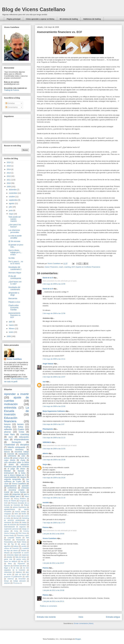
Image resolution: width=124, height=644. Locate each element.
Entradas (10, 103)
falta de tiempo (21, 557)
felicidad (7, 471)
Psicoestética (9, 542)
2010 (9, 183)
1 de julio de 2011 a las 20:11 (53, 601)
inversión (11, 454)
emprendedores (21, 439)
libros (24, 566)
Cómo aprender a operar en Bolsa (40, 19)
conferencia (12, 488)
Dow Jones (22, 533)
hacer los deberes (11, 561)
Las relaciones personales (14, 231)
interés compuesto (16, 447)
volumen (7, 583)
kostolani (16, 566)
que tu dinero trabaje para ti (16, 495)
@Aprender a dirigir (14, 294)
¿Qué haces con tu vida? (15, 283)
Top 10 (14, 544)
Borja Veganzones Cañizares (54, 411)
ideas (10, 564)
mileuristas (8, 572)
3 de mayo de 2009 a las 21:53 (54, 449)
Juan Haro (9, 434)
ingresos (7, 566)
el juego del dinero (16, 469)
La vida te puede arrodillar (15, 237)
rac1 (11, 437)
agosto (12, 203)
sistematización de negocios (15, 527)
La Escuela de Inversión (16, 411)
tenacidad (22, 579)
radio (27, 577)
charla (23, 460)
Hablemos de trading (92, 19)
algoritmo (7, 546)
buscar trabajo (21, 512)
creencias (25, 488)
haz (22, 561)
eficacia (7, 553)
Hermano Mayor (15, 273)
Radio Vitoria (22, 542)
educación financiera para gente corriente (16, 466)
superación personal (11, 529)
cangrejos (8, 514)
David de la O (48, 278)
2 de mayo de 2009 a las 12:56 (54, 313)
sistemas (11, 579)
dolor (16, 514)
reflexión (8, 429)
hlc (28, 561)
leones (20, 424)
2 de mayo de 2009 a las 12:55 (54, 284)
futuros (7, 424)
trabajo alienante (19, 581)
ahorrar (7, 432)
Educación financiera (11, 420)
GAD (6, 503)
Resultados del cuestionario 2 (15, 268)
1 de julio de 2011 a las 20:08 (53, 590)
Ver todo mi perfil (11, 382)
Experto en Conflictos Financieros (88, 267)
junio (11, 210)
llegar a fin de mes (12, 568)
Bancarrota (13, 298)
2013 (9, 173)
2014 (9, 169)
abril (11, 322)
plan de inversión (10, 525)
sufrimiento (12, 456)
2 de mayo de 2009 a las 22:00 (54, 406)
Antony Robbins (20, 499)
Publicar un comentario (49, 606)
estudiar (9, 557)
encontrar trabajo (22, 452)
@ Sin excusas (14, 241)
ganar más (8, 559)
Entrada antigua (113, 617)
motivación (11, 404)
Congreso (23, 501)
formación (16, 442)
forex (6, 516)
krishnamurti (9, 473)
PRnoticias (16, 583)
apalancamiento (10, 486)
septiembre (13, 200)
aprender (25, 486)
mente (17, 522)
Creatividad (9, 445)
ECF (73, 267)
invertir (7, 492)
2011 (9, 180)
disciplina (24, 445)
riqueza (23, 477)
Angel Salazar (48, 364)
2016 (9, 162)
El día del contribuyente (15, 277)
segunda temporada (12, 479)
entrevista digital (13, 555)
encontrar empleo (16, 490)
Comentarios (12, 107)
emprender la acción (21, 553)
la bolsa (22, 473)
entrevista (10, 408)
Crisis (22, 432)
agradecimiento (9, 509)
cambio (24, 546)
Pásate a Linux (14, 302)
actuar (23, 544)
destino (24, 551)
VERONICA (47, 442)
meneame (8, 522)
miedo (6, 494)
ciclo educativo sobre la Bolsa (16, 462)
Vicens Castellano (50, 538)
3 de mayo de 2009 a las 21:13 (54, 438)
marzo (12, 325)
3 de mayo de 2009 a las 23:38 (54, 460)
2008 (9, 336)
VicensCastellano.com (19, 379)
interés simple (16, 516)
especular (25, 555)
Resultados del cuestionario (14, 288)
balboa (16, 546)
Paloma (46, 527)
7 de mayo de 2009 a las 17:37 (54, 523)
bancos (7, 452)
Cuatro (21, 429)
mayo (11, 214)
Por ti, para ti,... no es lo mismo (16, 263)
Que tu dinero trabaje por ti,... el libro (15, 252)
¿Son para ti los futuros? (15, 226)
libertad (16, 518)
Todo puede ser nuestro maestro (15, 219)
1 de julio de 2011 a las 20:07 (53, 563)
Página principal (14, 19)
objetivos (19, 572)
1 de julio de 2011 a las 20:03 (53, 534)
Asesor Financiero (51, 267)
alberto (45, 453)
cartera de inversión (11, 548)
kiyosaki (21, 471)
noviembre (13, 193)
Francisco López (23, 536)
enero (11, 332)
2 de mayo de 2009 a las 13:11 (54, 359)
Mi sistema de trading (69, 19)
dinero (11, 464)
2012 (9, 176)
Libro (23, 456)
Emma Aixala (9, 536)
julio (11, 207)
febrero (12, 329)
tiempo (6, 581)
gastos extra (21, 559)
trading (7, 427)
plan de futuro (21, 574)
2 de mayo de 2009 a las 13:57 (54, 377)
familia (24, 514)
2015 (9, 166)
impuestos (21, 564)
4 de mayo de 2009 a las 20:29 (54, 478)
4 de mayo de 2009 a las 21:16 (54, 498)
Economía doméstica (14, 450)
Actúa (16, 531)
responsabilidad (10, 477)
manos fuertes (20, 492)
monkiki (46, 503)
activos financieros (19, 507)
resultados (23, 525)
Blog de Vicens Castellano (34, 9)
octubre (12, 197)
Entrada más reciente (46, 617)
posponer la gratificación (13, 577)
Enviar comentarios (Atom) (84, 623)
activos (7, 458)
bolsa (21, 427)
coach (61, 267)
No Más (12, 258)
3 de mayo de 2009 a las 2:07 (53, 424)
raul (44, 382)
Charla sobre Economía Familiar (14, 308)
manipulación (24, 454)
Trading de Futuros (12, 90)
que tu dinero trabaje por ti (15, 475)
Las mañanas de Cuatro (16, 480)
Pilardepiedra (48, 429)
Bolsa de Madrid (10, 501)
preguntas (16, 494)
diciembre (13, 190)
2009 (9, 187)
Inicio (81, 617)
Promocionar (21, 540)
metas (24, 522)
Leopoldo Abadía (14, 538)
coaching (67, 267)
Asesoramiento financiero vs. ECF (15, 315)
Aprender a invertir (16, 394)
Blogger (78, 639)
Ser (5, 544)
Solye (45, 464)
